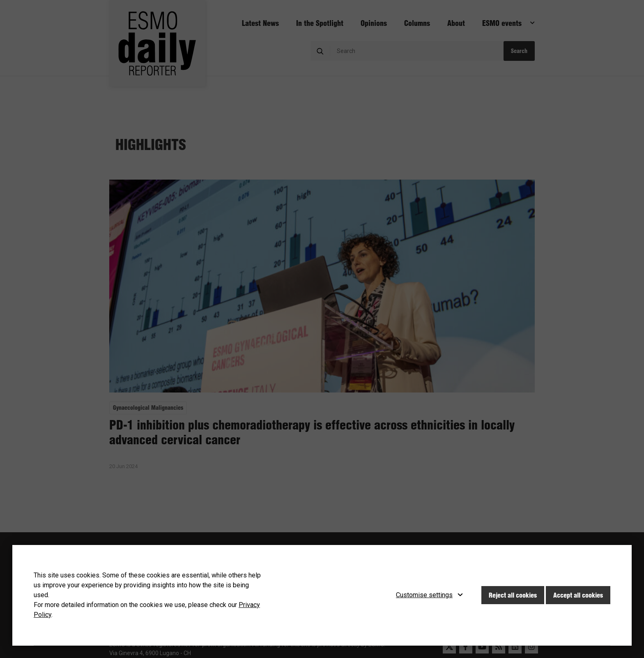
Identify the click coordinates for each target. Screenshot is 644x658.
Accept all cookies (578, 595)
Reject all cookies (513, 595)
